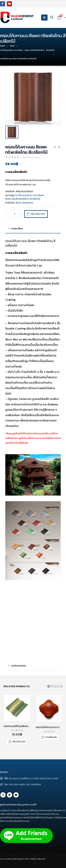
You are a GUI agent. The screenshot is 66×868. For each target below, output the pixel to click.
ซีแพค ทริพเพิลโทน (24, 203)
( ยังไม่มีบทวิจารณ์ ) (31, 157)
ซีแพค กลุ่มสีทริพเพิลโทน (17, 199)
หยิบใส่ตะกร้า (38, 214)
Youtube (16, 795)
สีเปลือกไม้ (35, 199)
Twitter (10, 795)
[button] (49, 686)
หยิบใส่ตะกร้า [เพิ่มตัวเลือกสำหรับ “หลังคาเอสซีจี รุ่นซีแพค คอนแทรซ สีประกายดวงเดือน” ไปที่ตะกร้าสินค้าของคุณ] (19, 742)
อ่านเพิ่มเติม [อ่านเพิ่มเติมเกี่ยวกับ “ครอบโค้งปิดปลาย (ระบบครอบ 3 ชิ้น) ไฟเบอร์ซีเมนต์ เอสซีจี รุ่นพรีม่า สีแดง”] (51, 737)
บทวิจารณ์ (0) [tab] (18, 666)
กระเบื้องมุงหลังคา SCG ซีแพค (29, 195)
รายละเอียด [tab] (17, 229)
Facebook (3, 795)
